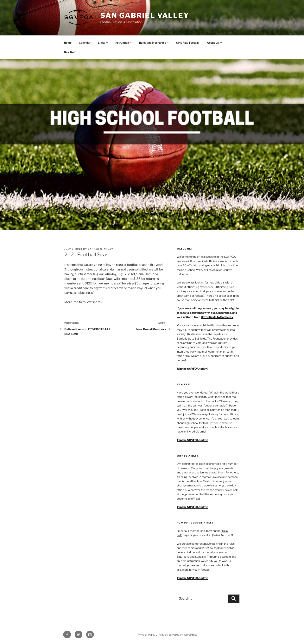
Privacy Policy (147, 635)
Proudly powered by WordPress (178, 635)
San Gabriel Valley (145, 15)
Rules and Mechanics (154, 43)
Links (103, 43)
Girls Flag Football (188, 43)
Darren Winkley (101, 249)
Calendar (85, 43)
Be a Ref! (70, 52)
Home (68, 43)
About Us (215, 43)
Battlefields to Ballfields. (217, 317)
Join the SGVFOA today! (192, 578)
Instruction (124, 43)
